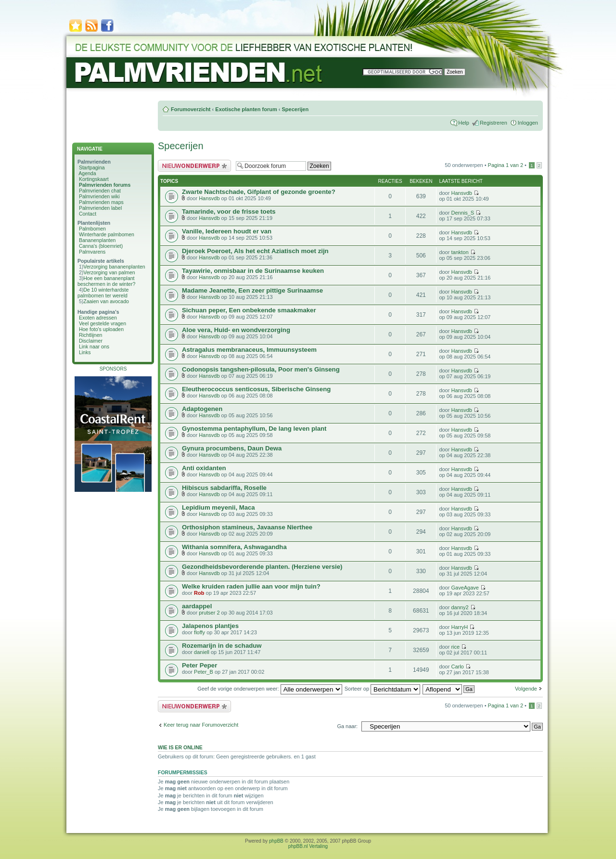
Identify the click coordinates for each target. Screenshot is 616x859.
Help (464, 123)
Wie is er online (180, 747)
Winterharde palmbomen (107, 234)
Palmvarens (92, 252)
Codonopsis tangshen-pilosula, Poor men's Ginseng (261, 369)
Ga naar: (347, 726)
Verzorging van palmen (109, 272)
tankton (460, 252)
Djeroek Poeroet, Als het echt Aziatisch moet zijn (255, 251)
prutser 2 (209, 613)
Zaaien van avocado (106, 301)
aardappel (197, 606)
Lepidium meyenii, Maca (218, 507)
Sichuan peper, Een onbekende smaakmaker (249, 310)
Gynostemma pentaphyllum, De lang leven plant (254, 429)
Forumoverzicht (191, 109)
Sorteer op (382, 689)
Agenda (87, 173)
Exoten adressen (98, 318)
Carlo (457, 667)
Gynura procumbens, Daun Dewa (232, 448)
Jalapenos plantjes (210, 626)
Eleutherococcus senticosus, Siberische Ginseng (256, 389)
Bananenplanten (97, 240)
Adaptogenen (202, 409)
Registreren (494, 123)
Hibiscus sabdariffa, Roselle (224, 488)
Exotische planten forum (246, 109)
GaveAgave (465, 588)
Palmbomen (92, 229)
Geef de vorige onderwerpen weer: (269, 689)
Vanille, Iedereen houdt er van (227, 231)
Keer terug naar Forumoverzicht (201, 725)
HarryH (459, 627)
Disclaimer (91, 341)
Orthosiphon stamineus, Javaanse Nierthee (247, 527)
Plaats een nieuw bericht (194, 166)
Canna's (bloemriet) (101, 246)
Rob (199, 593)
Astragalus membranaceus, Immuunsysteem (249, 350)
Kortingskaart (94, 179)
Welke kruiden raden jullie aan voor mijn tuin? (251, 586)
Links (85, 352)
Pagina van (506, 165)
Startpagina (92, 167)
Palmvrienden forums (105, 185)
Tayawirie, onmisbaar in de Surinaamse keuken (253, 271)
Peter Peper (199, 665)
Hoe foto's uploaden (101, 329)
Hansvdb (209, 198)
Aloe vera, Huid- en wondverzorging (236, 330)
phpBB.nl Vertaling (308, 846)
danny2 (460, 607)
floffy (199, 632)
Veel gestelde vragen (103, 323)
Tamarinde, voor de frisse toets (229, 212)
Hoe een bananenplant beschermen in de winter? (106, 281)
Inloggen (528, 123)
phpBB (276, 841)
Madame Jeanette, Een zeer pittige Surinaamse (252, 290)
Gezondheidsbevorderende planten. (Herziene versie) (262, 567)
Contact (88, 214)
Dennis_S (462, 213)
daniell (202, 652)
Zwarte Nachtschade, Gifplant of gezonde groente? (259, 192)
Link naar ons (94, 346)
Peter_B (204, 672)
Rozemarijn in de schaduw (222, 646)
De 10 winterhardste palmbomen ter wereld (103, 293)
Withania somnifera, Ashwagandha (234, 547)
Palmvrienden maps (101, 202)
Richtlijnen (90, 335)
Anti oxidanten (204, 468)
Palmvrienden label (100, 208)
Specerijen (295, 109)
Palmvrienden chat (100, 191)
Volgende (526, 689)
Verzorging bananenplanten (114, 267)
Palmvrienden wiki (99, 196)
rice (455, 647)
